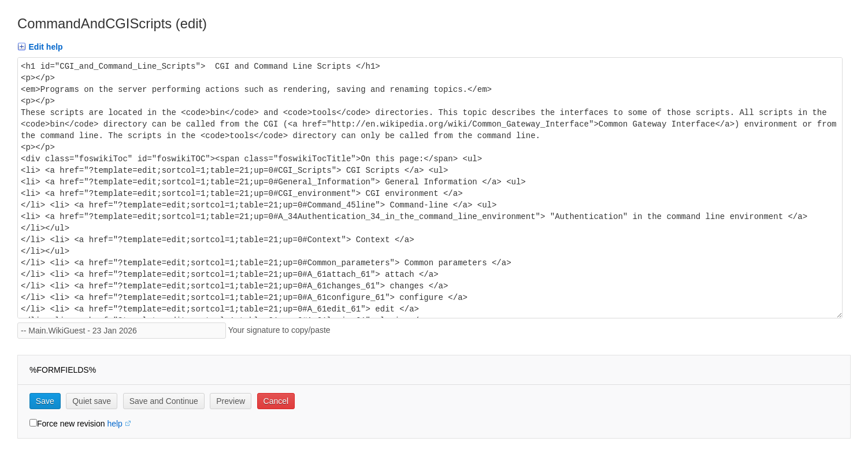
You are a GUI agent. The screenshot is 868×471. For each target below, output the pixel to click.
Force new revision (71, 424)
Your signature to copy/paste (282, 330)
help (114, 424)
